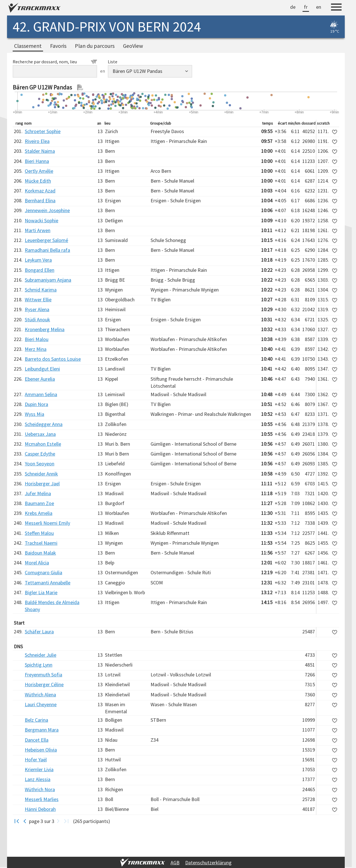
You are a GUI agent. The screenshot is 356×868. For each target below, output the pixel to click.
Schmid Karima (41, 290)
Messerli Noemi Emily (47, 523)
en (319, 7)
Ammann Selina (41, 394)
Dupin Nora (36, 404)
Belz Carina (36, 720)
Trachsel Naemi (41, 543)
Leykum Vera (38, 260)
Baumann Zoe (39, 503)
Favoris (58, 46)
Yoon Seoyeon (40, 464)
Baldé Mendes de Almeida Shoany (52, 606)
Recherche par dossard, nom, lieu (55, 62)
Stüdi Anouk (37, 319)
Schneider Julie (41, 655)
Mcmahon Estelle (43, 444)
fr (306, 7)
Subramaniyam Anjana (48, 280)
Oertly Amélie (39, 171)
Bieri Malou (37, 339)
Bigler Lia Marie (41, 592)
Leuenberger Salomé (46, 240)
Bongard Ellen (40, 270)
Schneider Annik (41, 474)
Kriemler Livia (39, 769)
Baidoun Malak (40, 553)
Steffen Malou (39, 533)
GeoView (133, 46)
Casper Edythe (40, 454)
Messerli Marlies (42, 799)
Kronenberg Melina (45, 329)
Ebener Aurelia (40, 379)
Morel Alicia (37, 563)
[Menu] (336, 8)
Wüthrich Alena (40, 695)
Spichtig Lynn (39, 665)
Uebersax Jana (40, 434)
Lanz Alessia (38, 779)
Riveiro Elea (37, 141)
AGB (175, 863)
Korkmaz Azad (40, 191)
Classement (28, 46)
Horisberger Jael (42, 484)
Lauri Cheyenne (41, 704)
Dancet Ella (37, 740)
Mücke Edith (38, 181)
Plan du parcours (95, 46)
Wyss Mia (34, 414)
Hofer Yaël (36, 760)
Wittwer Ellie (38, 300)
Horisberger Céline (44, 684)
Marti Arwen (38, 230)
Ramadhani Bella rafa (47, 250)
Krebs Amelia (39, 513)
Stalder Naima (40, 151)
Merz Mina (36, 349)
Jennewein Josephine (47, 210)
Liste (113, 62)
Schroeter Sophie (43, 131)
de (293, 7)
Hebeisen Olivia (41, 750)
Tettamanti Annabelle (48, 583)
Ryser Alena (37, 309)
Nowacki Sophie (42, 220)
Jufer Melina (38, 493)
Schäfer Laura (39, 632)
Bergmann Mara (42, 730)
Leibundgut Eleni (42, 369)
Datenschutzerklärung (208, 863)
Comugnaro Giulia (43, 572)
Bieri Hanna (37, 161)
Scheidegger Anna (44, 424)
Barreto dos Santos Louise (53, 359)
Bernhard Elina (40, 200)
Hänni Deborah (40, 809)
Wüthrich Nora (40, 789)
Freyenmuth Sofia (43, 675)
